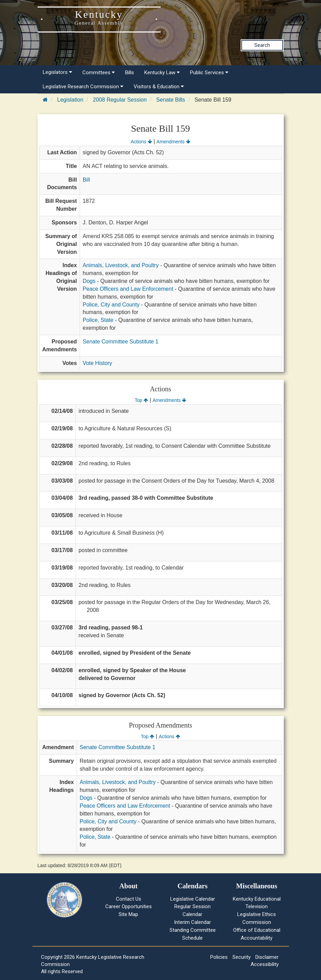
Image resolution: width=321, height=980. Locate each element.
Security (242, 957)
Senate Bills (171, 100)
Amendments (173, 142)
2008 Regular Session (120, 100)
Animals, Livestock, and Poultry (121, 265)
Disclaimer (267, 957)
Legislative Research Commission (83, 87)
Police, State (98, 320)
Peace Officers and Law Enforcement (128, 289)
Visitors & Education (159, 87)
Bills (130, 73)
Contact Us (129, 899)
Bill (86, 180)
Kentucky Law (162, 73)
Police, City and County (111, 305)
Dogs (89, 281)
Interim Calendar (192, 922)
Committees (99, 73)
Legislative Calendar (193, 899)
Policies (219, 957)
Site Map (128, 914)
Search (262, 45)
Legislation (70, 100)
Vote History (97, 363)
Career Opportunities (129, 906)
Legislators (57, 72)
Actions (141, 142)
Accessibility (265, 964)
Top (141, 400)
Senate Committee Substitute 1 (121, 342)
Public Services (209, 73)
